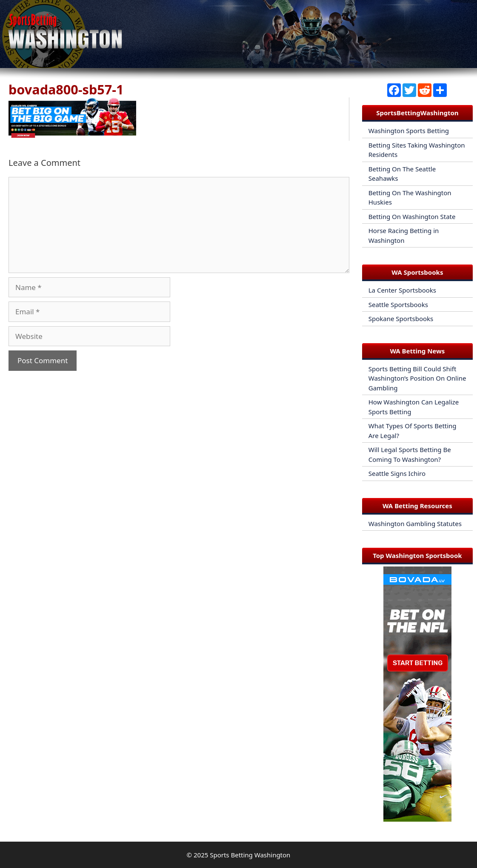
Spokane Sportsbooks (401, 319)
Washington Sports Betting (409, 131)
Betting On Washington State (412, 216)
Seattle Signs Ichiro (397, 473)
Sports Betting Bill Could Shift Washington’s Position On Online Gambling (417, 378)
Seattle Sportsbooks (398, 305)
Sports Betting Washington (250, 855)
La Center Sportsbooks (402, 290)
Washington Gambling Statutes (415, 524)
